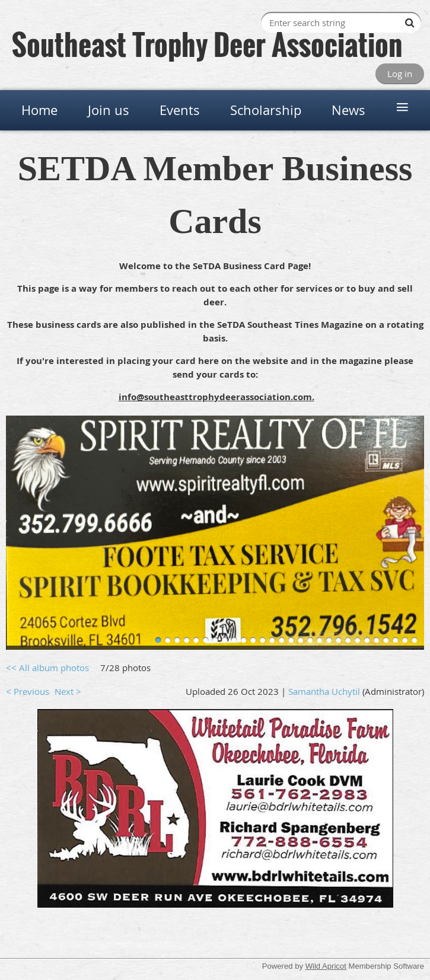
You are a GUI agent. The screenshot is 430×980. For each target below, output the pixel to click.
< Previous (28, 691)
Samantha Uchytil (324, 691)
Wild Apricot (326, 966)
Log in (400, 74)
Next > (68, 691)
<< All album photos (47, 668)
